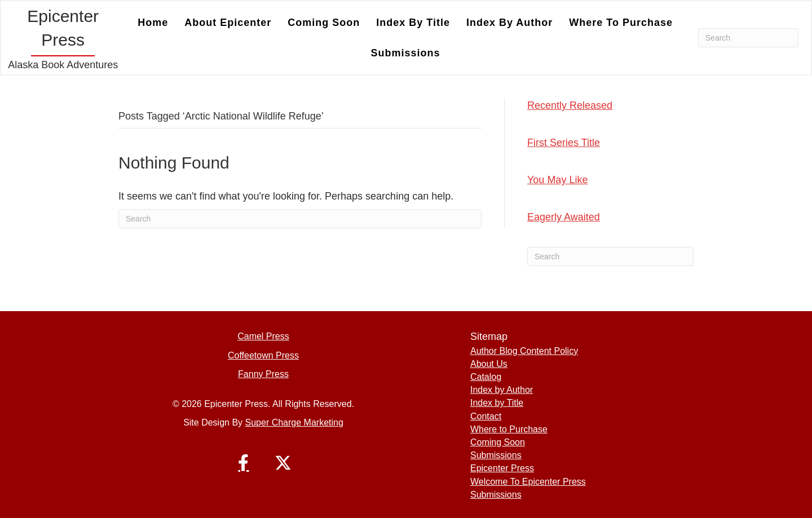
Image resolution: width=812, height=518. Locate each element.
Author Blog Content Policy (524, 351)
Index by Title (413, 23)
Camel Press (263, 336)
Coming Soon (324, 23)
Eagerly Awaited (564, 217)
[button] (244, 463)
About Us (489, 364)
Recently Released (570, 105)
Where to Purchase (621, 23)
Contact (486, 416)
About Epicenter (228, 23)
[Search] (748, 38)
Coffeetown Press (263, 355)
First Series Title (564, 143)
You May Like (557, 180)
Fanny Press (263, 374)
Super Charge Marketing (294, 422)
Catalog (486, 377)
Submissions (406, 53)
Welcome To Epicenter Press (528, 482)
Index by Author (509, 23)
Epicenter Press (502, 468)
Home (153, 23)
